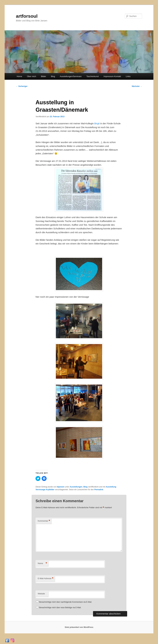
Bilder (43, 76)
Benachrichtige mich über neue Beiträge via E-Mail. (60, 608)
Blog (53, 76)
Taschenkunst (93, 76)
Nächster (137, 86)
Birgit (97, 123)
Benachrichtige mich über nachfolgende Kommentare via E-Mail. (66, 602)
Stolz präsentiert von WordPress (79, 627)
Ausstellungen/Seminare (71, 76)
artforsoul (27, 16)
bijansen (61, 487)
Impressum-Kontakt (112, 76)
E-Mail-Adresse (45, 579)
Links (128, 76)
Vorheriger (22, 86)
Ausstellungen (76, 487)
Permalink (99, 490)
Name (42, 563)
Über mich (32, 76)
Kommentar (44, 521)
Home (19, 76)
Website (41, 594)
